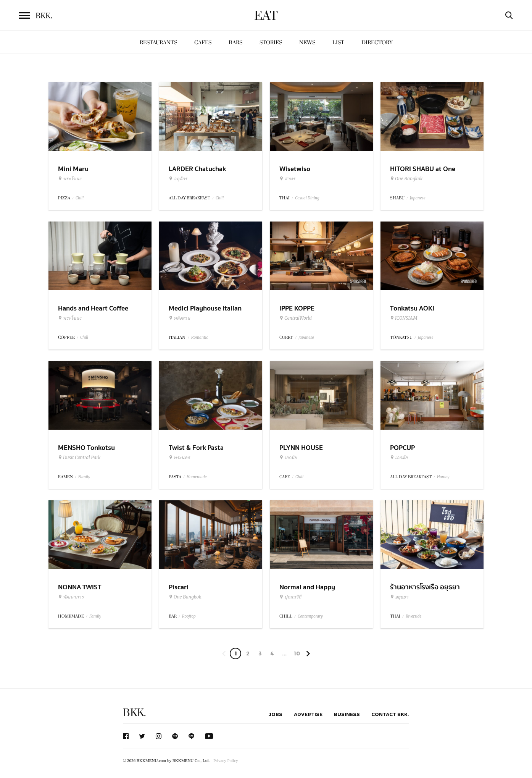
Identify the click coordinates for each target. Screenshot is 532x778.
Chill (80, 198)
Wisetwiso (295, 169)
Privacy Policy (226, 760)
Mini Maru (73, 169)
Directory (377, 43)
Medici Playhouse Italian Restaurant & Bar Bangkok (208, 313)
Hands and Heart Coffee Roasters (93, 313)
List (338, 43)
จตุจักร (178, 179)
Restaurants (158, 43)
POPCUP (402, 448)
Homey (443, 477)
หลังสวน (179, 318)
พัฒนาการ (71, 597)
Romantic (200, 337)
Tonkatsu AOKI (412, 308)
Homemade (197, 477)
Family (84, 477)
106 (297, 655)
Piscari (179, 587)
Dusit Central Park (79, 458)
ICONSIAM (404, 318)
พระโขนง (70, 179)
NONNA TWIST (80, 587)
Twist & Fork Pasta (196, 448)
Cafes (203, 43)
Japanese (418, 198)
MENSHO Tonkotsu (86, 448)
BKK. (134, 713)
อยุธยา (399, 597)
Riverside (414, 616)
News (307, 43)
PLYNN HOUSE (301, 448)
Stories (271, 43)
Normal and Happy (307, 587)
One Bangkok (406, 179)
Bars (235, 43)
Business (347, 714)
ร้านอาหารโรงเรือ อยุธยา (425, 587)
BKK (44, 16)
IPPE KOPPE (297, 308)
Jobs (276, 714)
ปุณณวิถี (290, 597)
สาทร (287, 179)
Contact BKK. (390, 714)
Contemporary (310, 616)
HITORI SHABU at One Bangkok (423, 174)
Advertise (308, 714)
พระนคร (179, 458)
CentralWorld (296, 318)
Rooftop (189, 616)
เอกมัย (288, 458)
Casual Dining (307, 198)
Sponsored (358, 281)
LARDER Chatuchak (197, 169)
